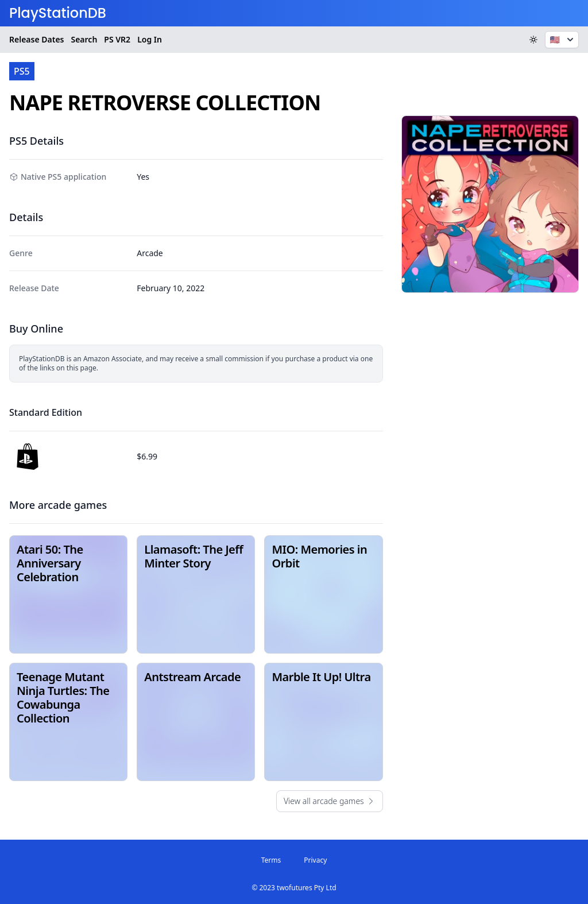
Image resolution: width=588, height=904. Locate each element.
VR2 (117, 40)
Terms (271, 860)
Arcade (150, 253)
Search (84, 39)
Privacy (315, 860)
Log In (150, 39)
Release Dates (36, 39)
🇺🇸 (563, 40)
